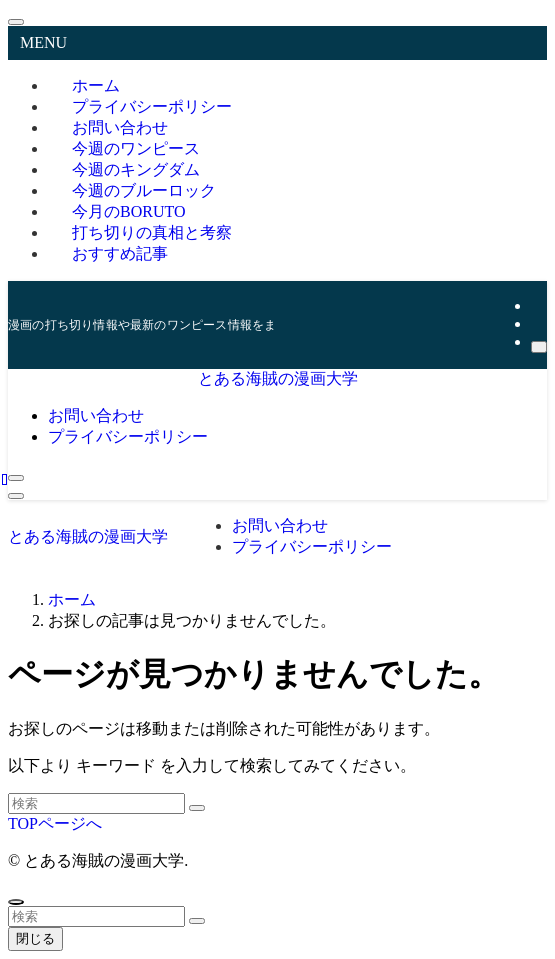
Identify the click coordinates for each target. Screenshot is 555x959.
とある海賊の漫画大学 (278, 378)
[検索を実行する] (197, 808)
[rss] (537, 323)
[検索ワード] (96, 803)
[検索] (539, 347)
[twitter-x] (537, 305)
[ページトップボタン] (16, 902)
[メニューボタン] (16, 496)
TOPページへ (55, 823)
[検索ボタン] (16, 478)
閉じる (35, 938)
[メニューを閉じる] (16, 22)
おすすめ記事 (120, 253)
